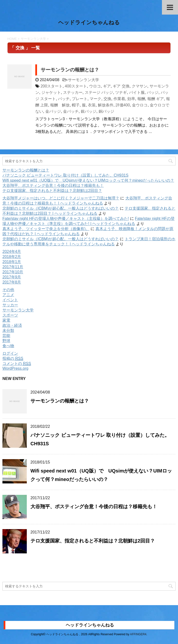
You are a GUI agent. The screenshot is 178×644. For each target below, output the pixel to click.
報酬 (141, 99)
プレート (80, 99)
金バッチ (71, 111)
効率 (131, 99)
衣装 (92, 105)
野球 (6, 341)
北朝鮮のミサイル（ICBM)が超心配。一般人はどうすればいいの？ (61, 208)
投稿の (13, 358)
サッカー (10, 305)
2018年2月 (12, 257)
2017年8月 (12, 282)
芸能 (6, 336)
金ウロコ (140, 105)
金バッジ (53, 111)
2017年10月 (13, 272)
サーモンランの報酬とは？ (70, 70)
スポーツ (10, 315)
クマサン (140, 86)
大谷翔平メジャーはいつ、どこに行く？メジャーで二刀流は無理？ (61, 198)
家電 (6, 320)
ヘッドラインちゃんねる (89, 23)
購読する (20, 570)
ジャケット (51, 92)
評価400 (123, 105)
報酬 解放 (60, 105)
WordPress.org (15, 368)
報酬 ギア (156, 99)
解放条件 (106, 105)
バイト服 (137, 92)
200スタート (52, 86)
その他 (8, 290)
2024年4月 (12, 252)
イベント (10, 300)
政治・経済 (12, 325)
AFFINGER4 (138, 634)
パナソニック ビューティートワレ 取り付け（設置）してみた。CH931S (65, 175)
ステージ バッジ (99, 92)
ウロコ (95, 86)
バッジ (153, 92)
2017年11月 (13, 267)
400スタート (76, 86)
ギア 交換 (121, 86)
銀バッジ (89, 111)
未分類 (8, 331)
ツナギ (121, 92)
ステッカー (73, 92)
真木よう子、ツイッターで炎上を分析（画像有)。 (46, 229)
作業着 (119, 99)
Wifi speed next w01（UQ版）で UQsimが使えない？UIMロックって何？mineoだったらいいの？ (88, 180)
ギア (107, 86)
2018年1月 (12, 262)
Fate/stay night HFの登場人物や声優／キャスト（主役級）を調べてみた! (66, 219)
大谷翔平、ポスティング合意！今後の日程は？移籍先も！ (53, 185)
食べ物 (8, 346)
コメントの (17, 364)
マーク (95, 99)
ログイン (10, 353)
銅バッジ (106, 111)
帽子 (76, 105)
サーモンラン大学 (84, 80)
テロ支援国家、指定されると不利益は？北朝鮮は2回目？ (52, 191)
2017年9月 (12, 277)
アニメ (8, 295)
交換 (107, 99)
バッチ (64, 99)
